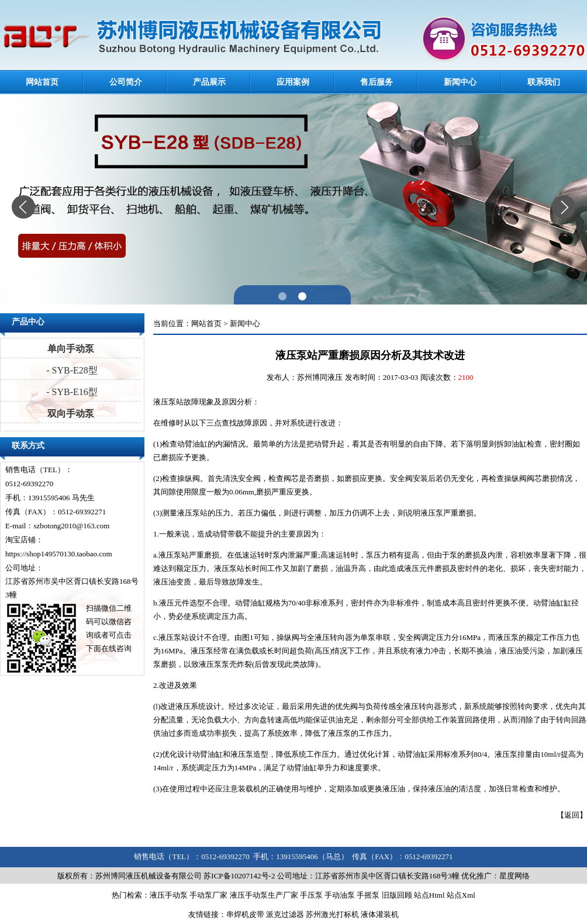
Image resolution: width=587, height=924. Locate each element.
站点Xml (461, 895)
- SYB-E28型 (71, 370)
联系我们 (544, 82)
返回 (572, 815)
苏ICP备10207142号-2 (239, 876)
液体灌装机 (380, 914)
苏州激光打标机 (332, 914)
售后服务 (377, 82)
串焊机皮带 (245, 914)
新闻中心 (460, 82)
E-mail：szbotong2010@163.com (57, 526)
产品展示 (209, 82)
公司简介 (126, 82)
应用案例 (293, 82)
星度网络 (515, 876)
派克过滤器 (285, 914)
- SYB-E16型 (71, 392)
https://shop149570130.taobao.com (59, 554)
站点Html (429, 895)
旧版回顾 (397, 895)
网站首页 (42, 82)
